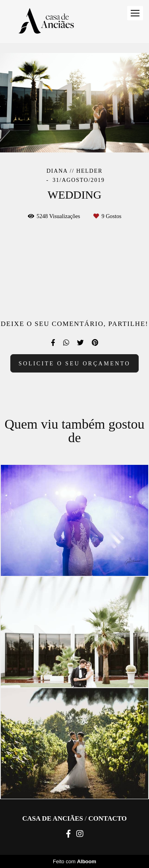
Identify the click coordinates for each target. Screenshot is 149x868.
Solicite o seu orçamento (75, 363)
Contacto (107, 818)
